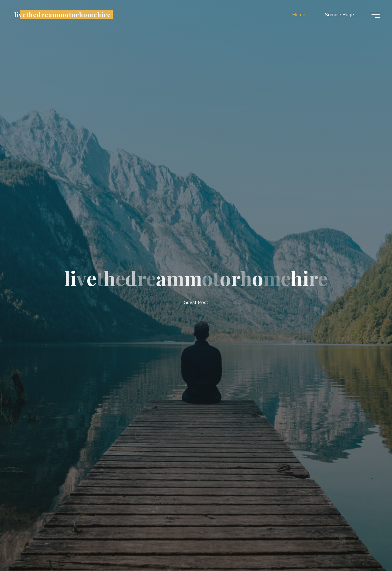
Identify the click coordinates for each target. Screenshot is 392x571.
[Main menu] (374, 15)
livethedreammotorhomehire (62, 14)
